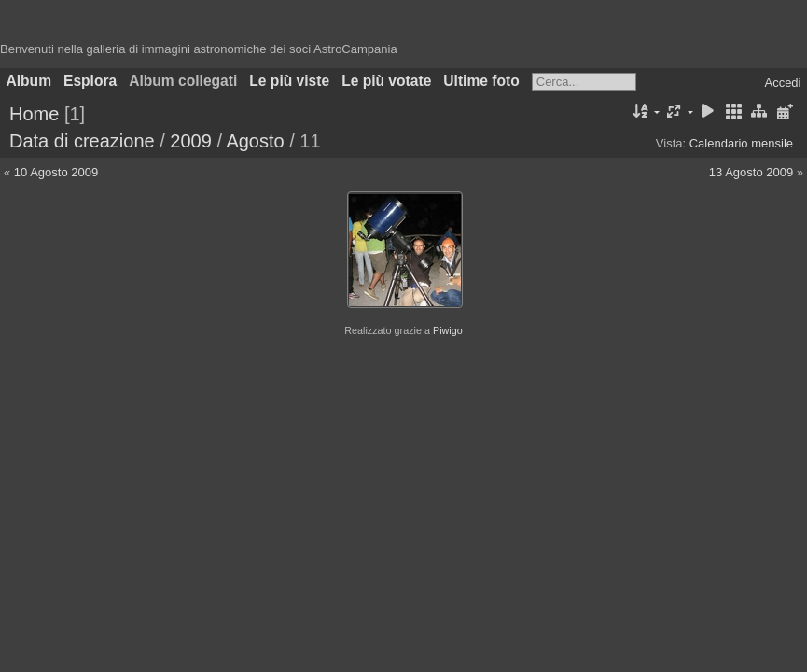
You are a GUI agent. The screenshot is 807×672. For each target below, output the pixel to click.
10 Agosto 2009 (56, 172)
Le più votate (386, 81)
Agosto (255, 141)
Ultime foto (481, 81)
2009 (191, 141)
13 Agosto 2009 (751, 172)
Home (34, 114)
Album (29, 81)
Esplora (90, 81)
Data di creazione (82, 141)
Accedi (782, 83)
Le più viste (289, 81)
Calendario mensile (741, 143)
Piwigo (448, 330)
